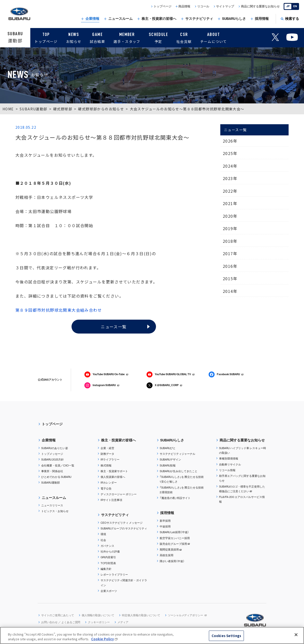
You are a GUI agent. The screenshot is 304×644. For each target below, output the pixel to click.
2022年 (230, 191)
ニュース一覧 (114, 327)
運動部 (15, 37)
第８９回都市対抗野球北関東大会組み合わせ (59, 310)
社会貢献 (184, 37)
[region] (152, 635)
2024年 (230, 166)
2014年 (230, 291)
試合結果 (97, 37)
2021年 (230, 203)
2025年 (230, 153)
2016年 (230, 266)
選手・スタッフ (127, 37)
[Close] (296, 635)
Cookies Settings (226, 636)
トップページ (46, 37)
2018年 (230, 241)
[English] (291, 6)
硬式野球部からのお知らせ (101, 109)
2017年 (230, 253)
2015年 (230, 278)
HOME (8, 109)
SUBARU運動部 (34, 109)
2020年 (230, 216)
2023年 (230, 178)
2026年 (230, 141)
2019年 (230, 228)
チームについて (214, 37)
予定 (158, 37)
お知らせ (74, 37)
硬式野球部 (63, 109)
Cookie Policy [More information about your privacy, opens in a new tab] (102, 639)
